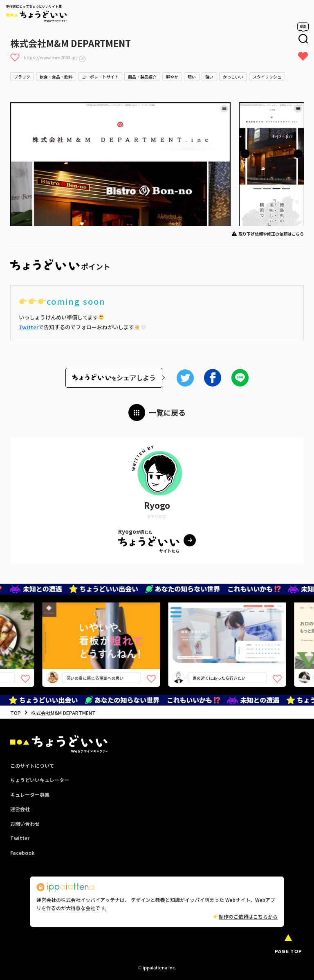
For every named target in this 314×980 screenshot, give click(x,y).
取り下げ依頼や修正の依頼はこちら (271, 234)
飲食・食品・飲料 (56, 77)
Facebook (22, 853)
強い (209, 77)
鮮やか (172, 77)
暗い (192, 77)
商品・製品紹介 (142, 77)
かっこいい (233, 77)
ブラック (22, 77)
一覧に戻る (167, 412)
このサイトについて (32, 765)
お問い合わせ (25, 824)
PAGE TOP (288, 951)
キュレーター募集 (30, 795)
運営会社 (20, 809)
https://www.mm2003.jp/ (50, 57)
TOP (16, 713)
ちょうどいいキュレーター (40, 780)
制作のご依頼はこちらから (246, 916)
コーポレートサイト (100, 77)
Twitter (29, 327)
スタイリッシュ (267, 77)
